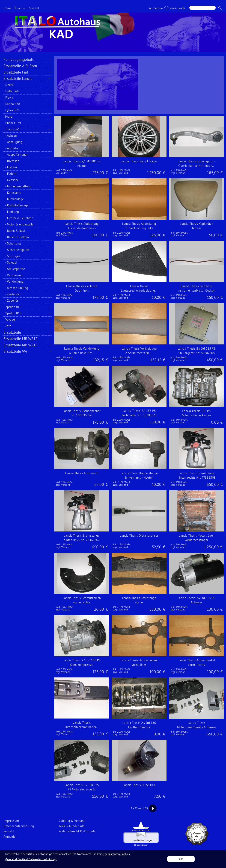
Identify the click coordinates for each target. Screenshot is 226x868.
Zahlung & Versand (72, 821)
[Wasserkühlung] (27, 288)
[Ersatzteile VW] (27, 351)
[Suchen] (203, 8)
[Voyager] (27, 320)
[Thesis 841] (27, 129)
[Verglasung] (27, 275)
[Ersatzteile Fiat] (27, 72)
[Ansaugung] (27, 142)
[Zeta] (27, 326)
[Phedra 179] (27, 123)
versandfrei (62, 173)
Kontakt (34, 8)
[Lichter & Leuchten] (27, 218)
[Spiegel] (27, 262)
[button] (220, 8)
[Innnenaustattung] (27, 186)
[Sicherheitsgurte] (27, 250)
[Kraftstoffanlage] (27, 205)
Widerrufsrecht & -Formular (78, 831)
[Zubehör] (27, 301)
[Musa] (27, 117)
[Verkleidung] (27, 282)
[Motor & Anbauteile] (27, 224)
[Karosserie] (27, 193)
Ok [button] (181, 859)
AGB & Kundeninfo (72, 826)
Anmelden (156, 8)
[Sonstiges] (27, 256)
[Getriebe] (27, 180)
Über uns (20, 8)
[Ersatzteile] (27, 332)
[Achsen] (27, 136)
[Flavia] (27, 97)
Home (8, 8)
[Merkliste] (166, 8)
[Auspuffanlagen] (27, 155)
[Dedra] (27, 85)
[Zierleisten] (27, 294)
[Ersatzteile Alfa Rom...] (27, 66)
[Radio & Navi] (27, 231)
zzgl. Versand (121, 173)
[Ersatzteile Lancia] (27, 78)
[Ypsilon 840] (27, 307)
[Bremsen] (27, 161)
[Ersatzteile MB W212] (27, 339)
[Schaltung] (27, 243)
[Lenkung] (27, 212)
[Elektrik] (27, 167)
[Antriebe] (27, 148)
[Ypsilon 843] (27, 313)
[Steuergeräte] (27, 269)
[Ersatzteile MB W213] (27, 345)
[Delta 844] (27, 91)
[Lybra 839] (27, 110)
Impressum (11, 821)
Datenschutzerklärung (19, 826)
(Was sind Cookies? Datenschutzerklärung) (31, 859)
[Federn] (27, 174)
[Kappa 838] (27, 104)
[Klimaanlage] (27, 199)
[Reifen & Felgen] (27, 237)
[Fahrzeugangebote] (27, 59)
